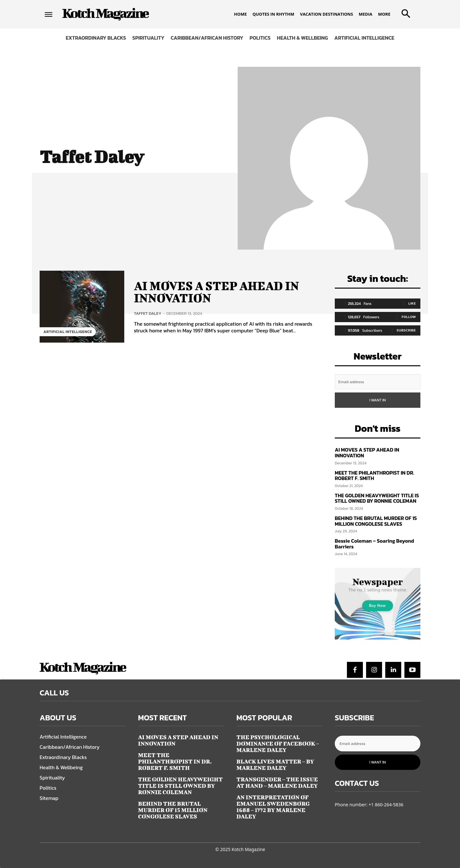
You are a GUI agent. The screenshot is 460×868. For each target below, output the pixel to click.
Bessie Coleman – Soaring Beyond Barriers (374, 544)
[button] (404, 12)
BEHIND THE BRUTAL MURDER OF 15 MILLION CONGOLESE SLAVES (376, 521)
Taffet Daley (148, 313)
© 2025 (223, 849)
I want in (378, 400)
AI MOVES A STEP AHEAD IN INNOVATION (218, 292)
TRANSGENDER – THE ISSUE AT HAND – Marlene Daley (277, 783)
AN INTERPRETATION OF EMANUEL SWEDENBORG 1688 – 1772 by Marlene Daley (273, 807)
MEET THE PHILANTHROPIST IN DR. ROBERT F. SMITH (375, 476)
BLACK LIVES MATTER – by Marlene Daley (275, 765)
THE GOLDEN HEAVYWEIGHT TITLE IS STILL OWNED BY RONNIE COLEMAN (377, 498)
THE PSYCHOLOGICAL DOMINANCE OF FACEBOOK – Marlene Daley (278, 744)
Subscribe (406, 330)
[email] (378, 382)
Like (412, 303)
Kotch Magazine (248, 849)
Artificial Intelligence (68, 332)
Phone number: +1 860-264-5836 (369, 805)
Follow (409, 317)
